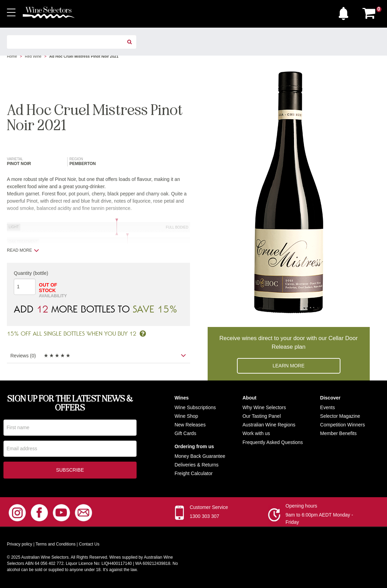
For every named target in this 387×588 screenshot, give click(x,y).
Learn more (289, 366)
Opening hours (301, 507)
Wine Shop (186, 416)
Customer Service (209, 509)
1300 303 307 (205, 518)
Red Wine (33, 56)
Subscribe (70, 471)
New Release (189, 425)
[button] (345, 12)
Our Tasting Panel (262, 416)
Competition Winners (343, 425)
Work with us (256, 433)
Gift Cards (185, 433)
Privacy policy (19, 546)
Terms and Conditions (56, 546)
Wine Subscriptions (195, 407)
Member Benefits (338, 433)
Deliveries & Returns (197, 465)
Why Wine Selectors (264, 407)
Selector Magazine (340, 416)
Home (12, 56)
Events (328, 407)
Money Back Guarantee (200, 456)
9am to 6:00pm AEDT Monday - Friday (319, 520)
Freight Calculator (194, 473)
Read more (23, 250)
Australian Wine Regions (269, 425)
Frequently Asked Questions (273, 442)
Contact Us (89, 546)
